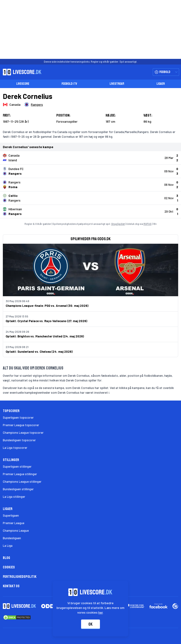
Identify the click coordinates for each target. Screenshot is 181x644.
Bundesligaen (12, 538)
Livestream (117, 84)
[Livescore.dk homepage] (21, 72)
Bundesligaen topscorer (19, 440)
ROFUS (148, 224)
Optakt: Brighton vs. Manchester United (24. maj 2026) (45, 336)
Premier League (14, 523)
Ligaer (161, 84)
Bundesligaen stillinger (18, 489)
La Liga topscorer (15, 448)
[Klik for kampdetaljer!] (90, 158)
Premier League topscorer (21, 425)
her (101, 612)
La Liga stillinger (14, 497)
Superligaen (11, 515)
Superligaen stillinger (17, 466)
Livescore (23, 84)
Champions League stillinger (22, 482)
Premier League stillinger (20, 474)
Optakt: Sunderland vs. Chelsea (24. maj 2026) (39, 352)
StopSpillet (118, 224)
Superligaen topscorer (18, 417)
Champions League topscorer (23, 433)
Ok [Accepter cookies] (90, 624)
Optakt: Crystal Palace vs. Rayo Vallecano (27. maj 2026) (46, 321)
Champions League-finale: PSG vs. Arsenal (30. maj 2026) (47, 306)
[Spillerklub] (34, 105)
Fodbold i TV (69, 84)
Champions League (16, 531)
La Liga (8, 546)
